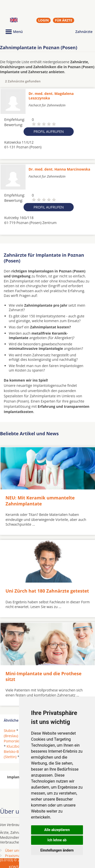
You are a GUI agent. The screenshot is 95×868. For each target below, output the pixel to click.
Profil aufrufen (49, 131)
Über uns (13, 850)
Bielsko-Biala (14, 752)
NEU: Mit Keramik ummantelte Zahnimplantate (40, 501)
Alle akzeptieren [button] (57, 830)
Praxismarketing (18, 856)
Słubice (10, 731)
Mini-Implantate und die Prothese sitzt (43, 676)
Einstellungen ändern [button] (57, 850)
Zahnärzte (84, 32)
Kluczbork (15, 746)
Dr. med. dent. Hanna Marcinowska (59, 169)
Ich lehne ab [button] (57, 840)
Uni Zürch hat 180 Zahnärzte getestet (47, 591)
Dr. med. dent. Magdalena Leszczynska (51, 96)
